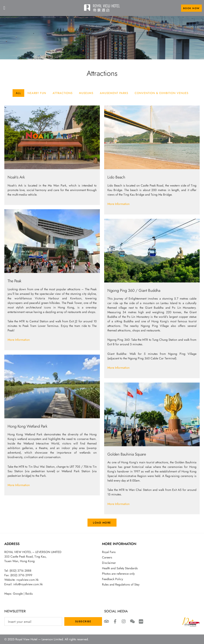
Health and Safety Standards (120, 568)
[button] (4, 8)
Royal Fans (109, 552)
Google (18, 594)
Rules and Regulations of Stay (121, 584)
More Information (118, 204)
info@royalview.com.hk (28, 584)
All (18, 93)
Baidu (29, 594)
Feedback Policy (113, 579)
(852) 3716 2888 (20, 571)
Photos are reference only (118, 574)
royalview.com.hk (28, 580)
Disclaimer (109, 563)
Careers (107, 557)
